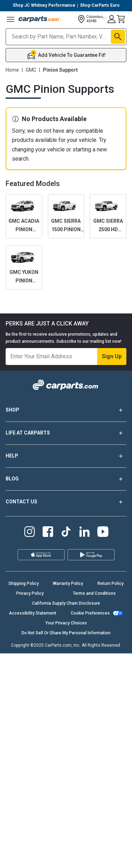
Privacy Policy (30, 593)
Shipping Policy (24, 583)
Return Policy (111, 583)
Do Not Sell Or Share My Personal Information (66, 633)
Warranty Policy (68, 583)
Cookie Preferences (90, 613)
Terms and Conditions (94, 593)
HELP (66, 456)
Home (12, 70)
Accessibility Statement (33, 613)
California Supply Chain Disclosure (66, 603)
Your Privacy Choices (66, 623)
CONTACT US (66, 502)
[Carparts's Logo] (39, 19)
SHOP (66, 410)
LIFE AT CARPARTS (66, 433)
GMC (31, 70)
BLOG (66, 479)
